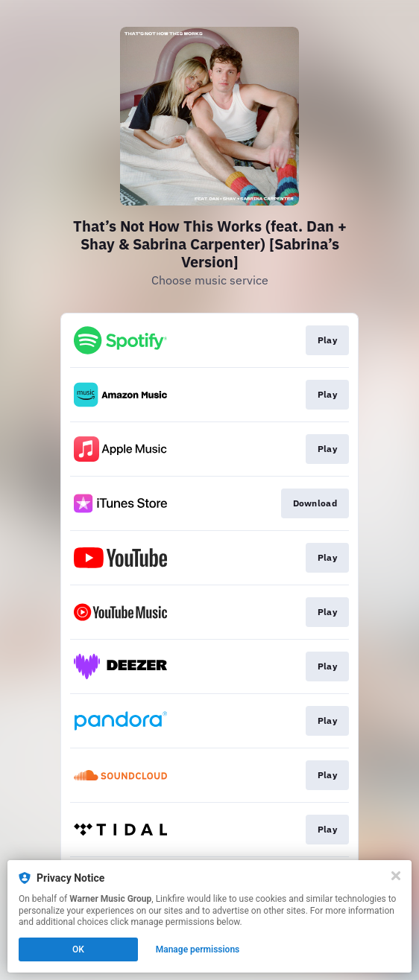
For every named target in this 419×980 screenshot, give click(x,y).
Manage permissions (198, 949)
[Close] (396, 876)
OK (78, 949)
